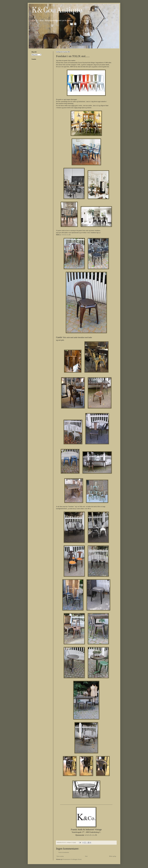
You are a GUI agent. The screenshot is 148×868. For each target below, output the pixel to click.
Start (86, 856)
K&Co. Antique (57, 10)
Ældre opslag (113, 856)
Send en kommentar (64, 852)
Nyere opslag (60, 856)
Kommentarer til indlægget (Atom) (72, 859)
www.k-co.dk (91, 835)
